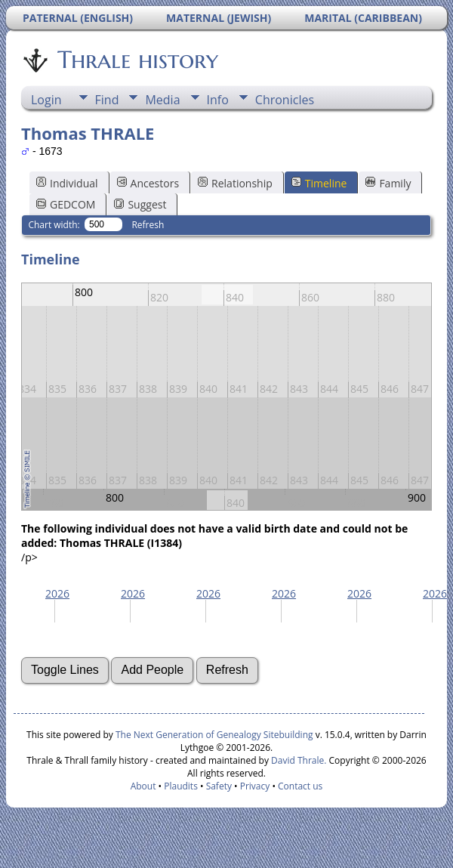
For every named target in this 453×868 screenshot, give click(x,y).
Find (107, 100)
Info (218, 100)
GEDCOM (66, 204)
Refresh (148, 225)
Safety (219, 786)
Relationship (235, 183)
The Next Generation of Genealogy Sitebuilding (214, 735)
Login (46, 100)
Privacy (255, 786)
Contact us (300, 786)
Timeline (319, 183)
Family (388, 183)
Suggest (140, 204)
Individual (67, 183)
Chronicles (285, 100)
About (143, 786)
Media (162, 100)
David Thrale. (297, 760)
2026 (57, 593)
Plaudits (181, 786)
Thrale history (137, 60)
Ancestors (148, 183)
